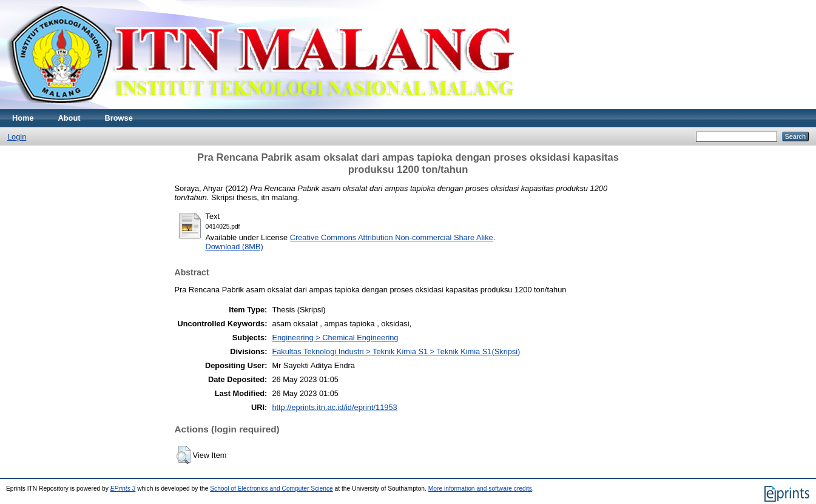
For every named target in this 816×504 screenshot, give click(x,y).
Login (17, 137)
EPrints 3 (123, 489)
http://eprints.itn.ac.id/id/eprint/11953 (334, 407)
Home (23, 118)
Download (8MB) (234, 247)
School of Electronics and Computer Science (271, 489)
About (69, 118)
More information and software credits (480, 489)
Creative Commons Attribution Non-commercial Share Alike (392, 237)
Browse (119, 118)
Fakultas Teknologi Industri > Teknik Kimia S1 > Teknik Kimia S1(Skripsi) (396, 351)
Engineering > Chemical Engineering (335, 338)
